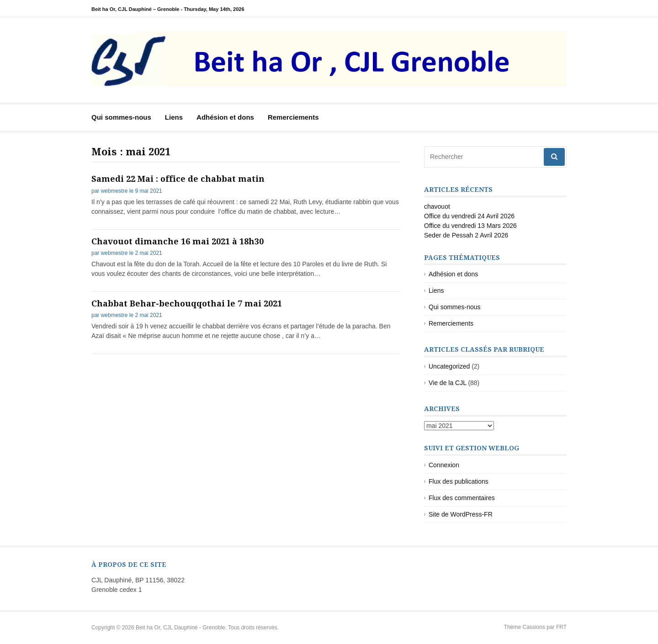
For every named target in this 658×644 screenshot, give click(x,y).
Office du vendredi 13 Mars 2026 (470, 226)
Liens (174, 117)
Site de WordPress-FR (461, 514)
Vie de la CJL (448, 383)
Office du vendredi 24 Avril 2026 (469, 216)
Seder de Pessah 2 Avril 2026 (466, 235)
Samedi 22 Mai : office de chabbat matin (178, 179)
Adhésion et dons (225, 117)
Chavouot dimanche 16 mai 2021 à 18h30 (178, 241)
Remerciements (293, 117)
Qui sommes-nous (121, 117)
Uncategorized (449, 366)
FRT (561, 627)
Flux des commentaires (462, 498)
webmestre (114, 191)
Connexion (444, 465)
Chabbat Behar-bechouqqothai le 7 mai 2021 (187, 304)
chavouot (437, 206)
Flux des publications (459, 481)
